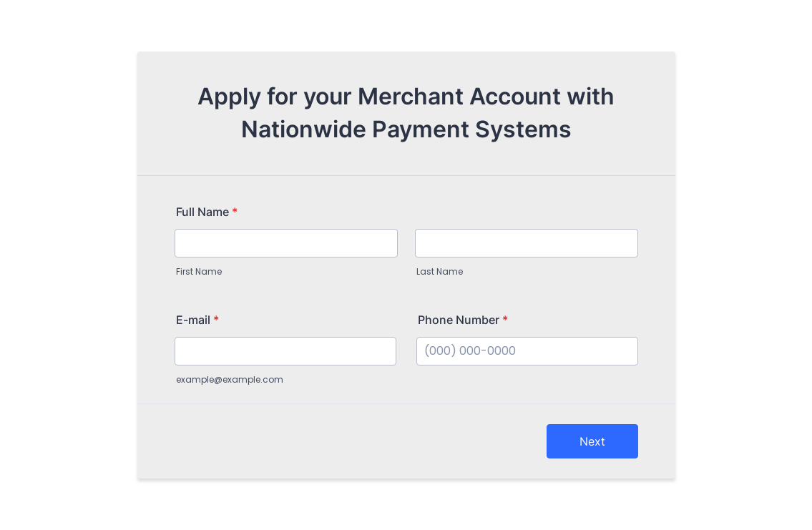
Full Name (207, 212)
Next (592, 441)
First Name (199, 271)
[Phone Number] (527, 351)
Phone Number (463, 320)
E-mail (197, 320)
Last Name (440, 271)
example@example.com (230, 379)
